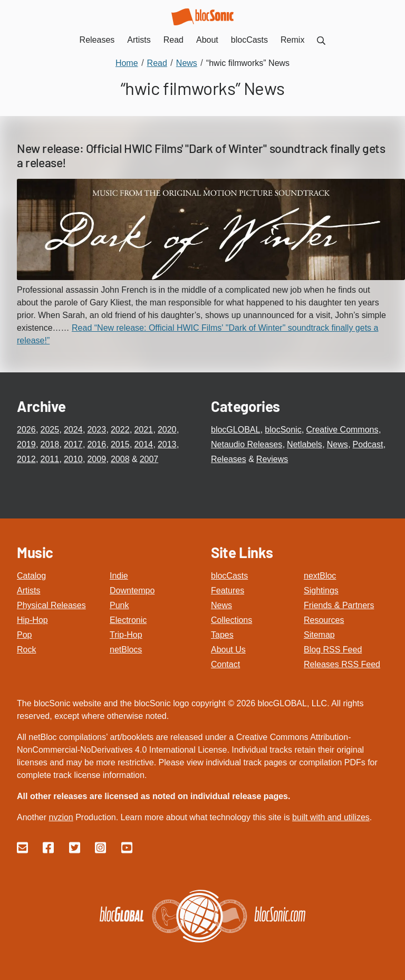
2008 (120, 459)
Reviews (272, 459)
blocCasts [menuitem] (249, 40)
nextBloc (320, 576)
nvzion (61, 817)
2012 (26, 459)
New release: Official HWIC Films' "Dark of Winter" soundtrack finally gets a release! (201, 156)
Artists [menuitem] (139, 40)
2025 (50, 430)
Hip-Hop (32, 620)
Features (228, 590)
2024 (73, 430)
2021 (143, 430)
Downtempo (132, 590)
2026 (26, 430)
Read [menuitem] (173, 40)
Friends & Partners (339, 605)
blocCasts (229, 576)
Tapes (222, 635)
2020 (167, 430)
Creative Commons (343, 430)
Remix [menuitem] (292, 40)
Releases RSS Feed (342, 664)
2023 (97, 430)
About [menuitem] (207, 40)
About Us (228, 650)
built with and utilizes (331, 817)
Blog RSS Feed (333, 650)
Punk (119, 605)
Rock (26, 650)
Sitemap (319, 635)
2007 (149, 459)
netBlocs (126, 650)
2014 (143, 444)
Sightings (321, 590)
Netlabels (305, 444)
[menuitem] (321, 40)
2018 (50, 444)
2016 (97, 444)
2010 (73, 459)
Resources (324, 620)
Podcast (368, 444)
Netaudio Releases (247, 444)
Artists (28, 590)
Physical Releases (51, 605)
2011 (50, 459)
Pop (24, 635)
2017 (73, 444)
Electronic (128, 620)
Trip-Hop (126, 635)
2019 (26, 444)
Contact (225, 664)
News (337, 444)
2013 (167, 444)
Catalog (31, 576)
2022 (120, 430)
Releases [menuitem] (97, 40)
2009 (97, 459)
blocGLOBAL (235, 430)
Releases (229, 459)
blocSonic (283, 430)
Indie (119, 576)
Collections (232, 620)
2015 (120, 444)
